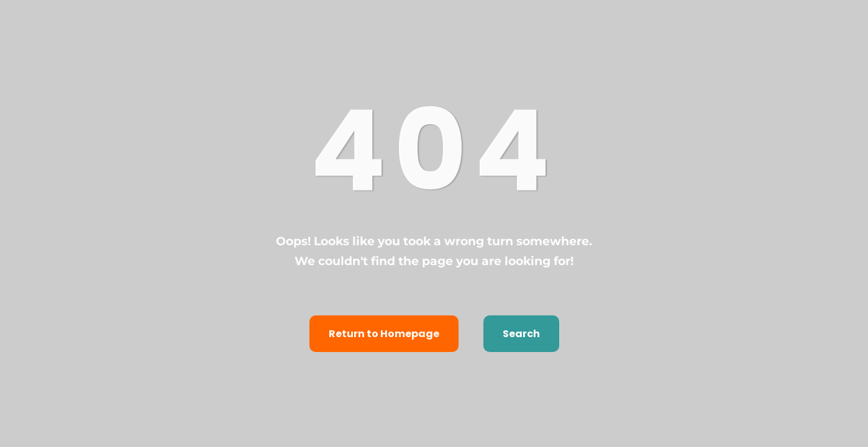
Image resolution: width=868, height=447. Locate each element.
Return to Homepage (384, 334)
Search (521, 334)
